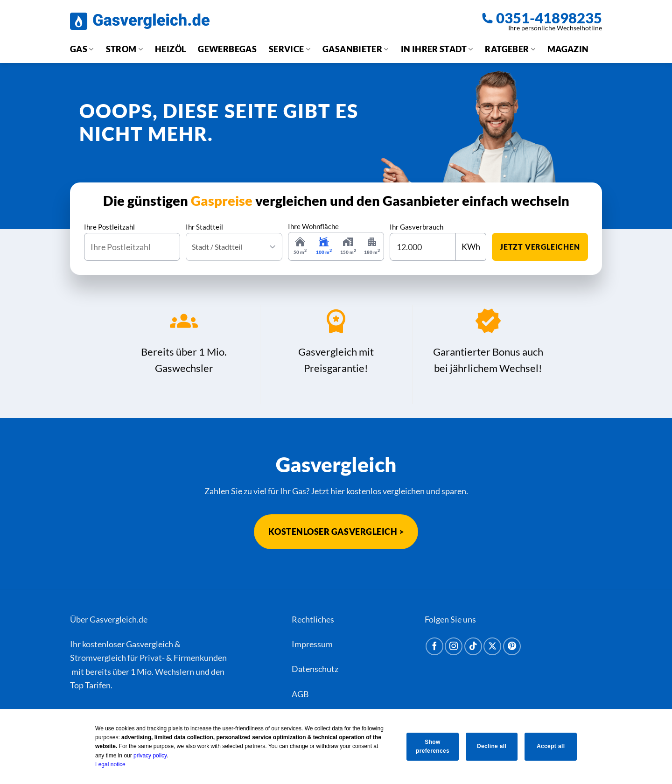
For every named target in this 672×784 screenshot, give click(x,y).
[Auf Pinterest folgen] (512, 646)
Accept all (553, 746)
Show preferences (431, 746)
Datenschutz (315, 669)
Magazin (568, 49)
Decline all (492, 746)
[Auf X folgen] (492, 646)
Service (290, 49)
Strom (124, 49)
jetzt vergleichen (540, 247)
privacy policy (147, 756)
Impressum (312, 644)
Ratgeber (510, 49)
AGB (300, 694)
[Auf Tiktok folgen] (473, 646)
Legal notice (107, 764)
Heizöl (170, 49)
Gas (82, 49)
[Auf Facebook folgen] (434, 646)
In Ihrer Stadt (437, 49)
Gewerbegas (227, 49)
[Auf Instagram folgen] (454, 646)
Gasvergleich (150, 644)
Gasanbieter (356, 49)
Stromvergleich (98, 658)
